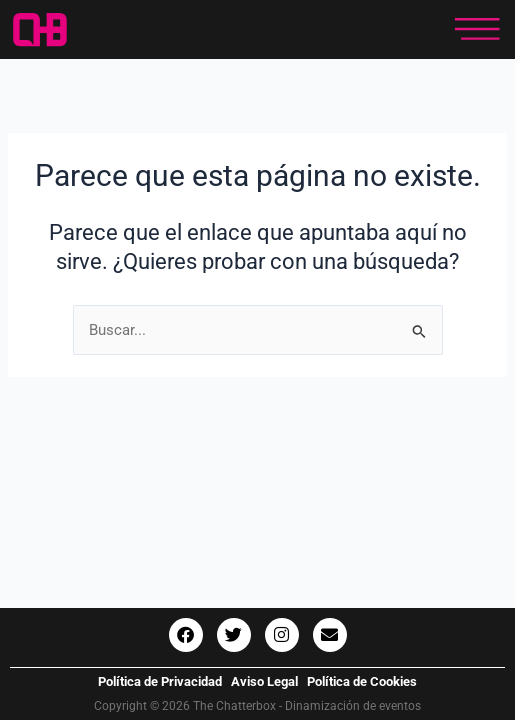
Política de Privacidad (160, 681)
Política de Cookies (362, 681)
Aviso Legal (264, 681)
